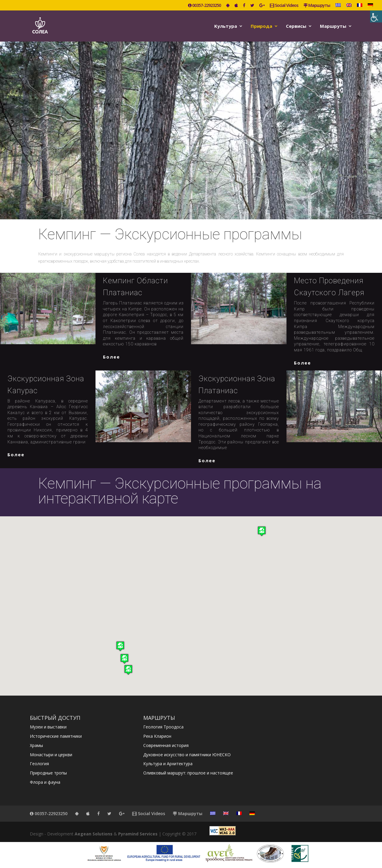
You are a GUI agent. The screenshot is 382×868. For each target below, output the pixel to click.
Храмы (36, 745)
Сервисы (296, 26)
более (111, 357)
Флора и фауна (45, 782)
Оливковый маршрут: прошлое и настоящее (188, 773)
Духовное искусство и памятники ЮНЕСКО (187, 755)
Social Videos (284, 6)
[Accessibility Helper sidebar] (376, 16)
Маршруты (317, 6)
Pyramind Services (138, 834)
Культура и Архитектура (168, 764)
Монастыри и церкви (51, 755)
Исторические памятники (56, 736)
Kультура (226, 26)
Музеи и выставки (48, 727)
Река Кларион (157, 736)
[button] (128, 670)
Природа (261, 26)
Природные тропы (48, 773)
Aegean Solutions (94, 834)
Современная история (166, 745)
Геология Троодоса (163, 727)
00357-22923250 (204, 6)
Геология (39, 764)
